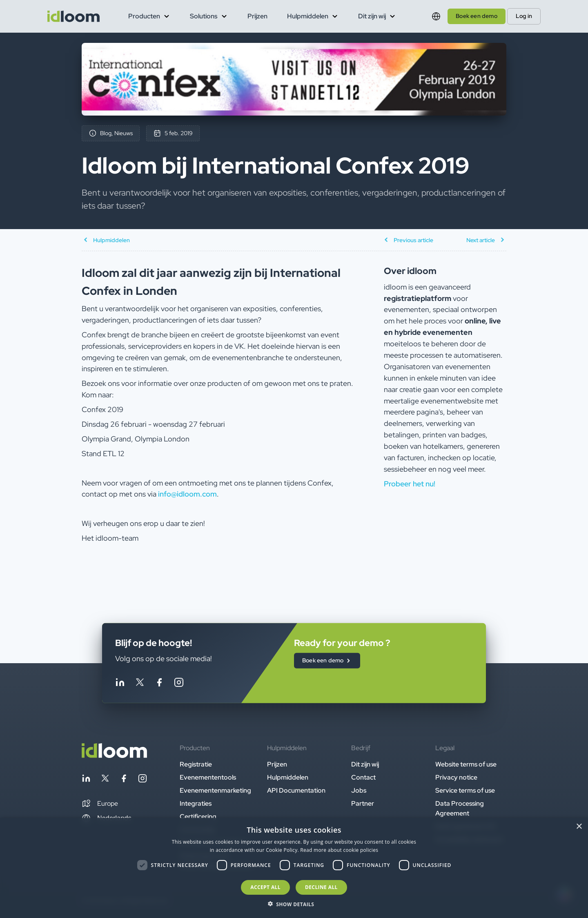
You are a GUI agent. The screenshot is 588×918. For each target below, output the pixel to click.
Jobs (359, 790)
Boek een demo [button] (477, 16)
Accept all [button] (265, 887)
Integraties (196, 803)
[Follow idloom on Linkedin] (120, 684)
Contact (363, 777)
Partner (363, 803)
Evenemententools (208, 777)
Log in (524, 16)
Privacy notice (456, 777)
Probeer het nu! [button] (410, 484)
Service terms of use (465, 790)
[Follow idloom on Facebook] (159, 684)
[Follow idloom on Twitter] (140, 684)
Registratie (196, 764)
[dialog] (294, 868)
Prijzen (257, 16)
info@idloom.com (187, 494)
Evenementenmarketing (215, 790)
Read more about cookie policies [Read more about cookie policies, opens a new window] (339, 850)
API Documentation (296, 790)
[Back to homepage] (114, 756)
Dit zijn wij (365, 764)
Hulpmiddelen (288, 777)
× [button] (579, 827)
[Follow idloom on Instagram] (179, 684)
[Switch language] (436, 16)
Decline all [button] (321, 887)
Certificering (198, 817)
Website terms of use (466, 764)
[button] (100, 804)
